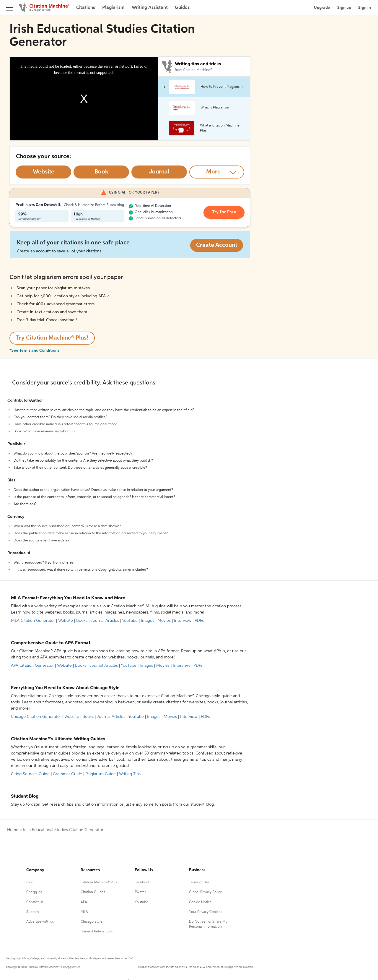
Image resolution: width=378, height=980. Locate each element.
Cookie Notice (200, 902)
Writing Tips (130, 774)
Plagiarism (113, 8)
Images (148, 621)
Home (13, 830)
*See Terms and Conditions (34, 351)
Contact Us (35, 902)
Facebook (142, 882)
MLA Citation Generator (33, 621)
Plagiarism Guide (101, 774)
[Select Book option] (101, 172)
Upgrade (322, 8)
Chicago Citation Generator (36, 717)
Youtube (141, 902)
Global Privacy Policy (205, 892)
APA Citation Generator (32, 666)
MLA (84, 912)
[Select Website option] (43, 172)
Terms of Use (199, 882)
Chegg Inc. (35, 892)
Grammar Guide (67, 774)
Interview (183, 621)
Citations (86, 8)
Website (66, 621)
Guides (182, 8)
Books (82, 621)
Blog (30, 882)
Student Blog (25, 796)
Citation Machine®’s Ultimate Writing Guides (58, 739)
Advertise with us (40, 922)
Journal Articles (105, 621)
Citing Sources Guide (30, 774)
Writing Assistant (150, 8)
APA (84, 902)
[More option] (217, 172)
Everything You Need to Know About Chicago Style (65, 688)
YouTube (130, 621)
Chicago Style (92, 922)
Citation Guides (93, 892)
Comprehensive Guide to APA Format (51, 643)
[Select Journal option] (159, 172)
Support (33, 912)
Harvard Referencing (97, 932)
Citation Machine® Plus (99, 882)
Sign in (365, 8)
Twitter (140, 892)
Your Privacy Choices (206, 912)
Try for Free (225, 212)
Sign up (344, 8)
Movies (164, 621)
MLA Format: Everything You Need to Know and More (68, 598)
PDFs (199, 621)
